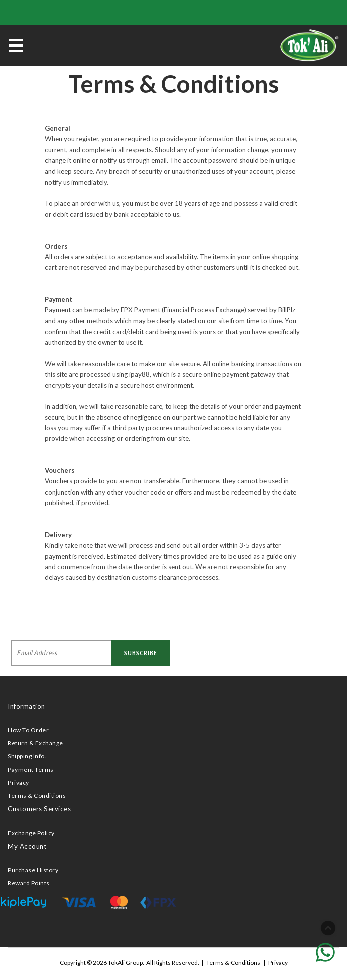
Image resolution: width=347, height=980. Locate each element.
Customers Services (39, 809)
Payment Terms (31, 770)
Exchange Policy (31, 833)
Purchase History (33, 870)
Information (26, 706)
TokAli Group (125, 963)
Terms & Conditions (37, 796)
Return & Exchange (35, 743)
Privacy (18, 783)
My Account (27, 846)
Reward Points (29, 883)
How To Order (28, 730)
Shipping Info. (27, 756)
